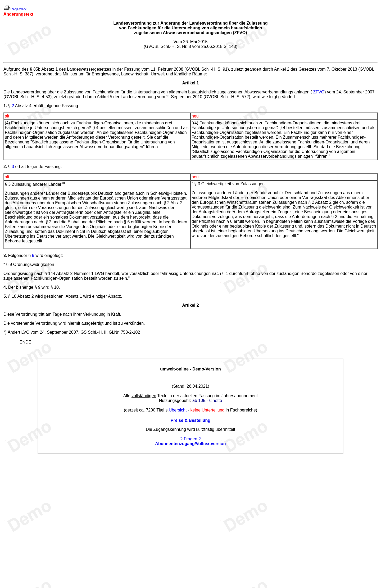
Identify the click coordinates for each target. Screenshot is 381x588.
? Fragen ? (190, 439)
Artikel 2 (190, 305)
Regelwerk (19, 9)
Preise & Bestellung (190, 420)
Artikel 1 (190, 83)
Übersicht (178, 410)
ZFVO (319, 92)
